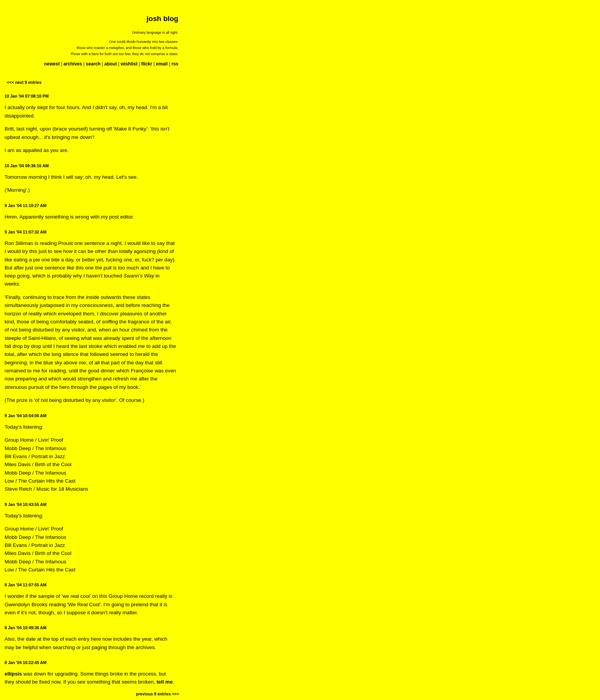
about (111, 64)
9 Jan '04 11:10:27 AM (25, 206)
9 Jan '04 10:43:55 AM (25, 504)
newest (52, 64)
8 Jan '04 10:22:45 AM (25, 662)
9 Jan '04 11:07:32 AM (25, 232)
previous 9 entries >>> (157, 694)
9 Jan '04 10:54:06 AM (25, 416)
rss (175, 64)
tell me (165, 682)
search (93, 64)
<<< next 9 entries (24, 82)
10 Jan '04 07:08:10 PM (27, 96)
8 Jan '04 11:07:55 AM (25, 585)
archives (73, 64)
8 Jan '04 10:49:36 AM (25, 628)
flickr (147, 64)
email (162, 64)
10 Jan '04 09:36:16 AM (27, 166)
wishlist (129, 64)
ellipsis (13, 674)
